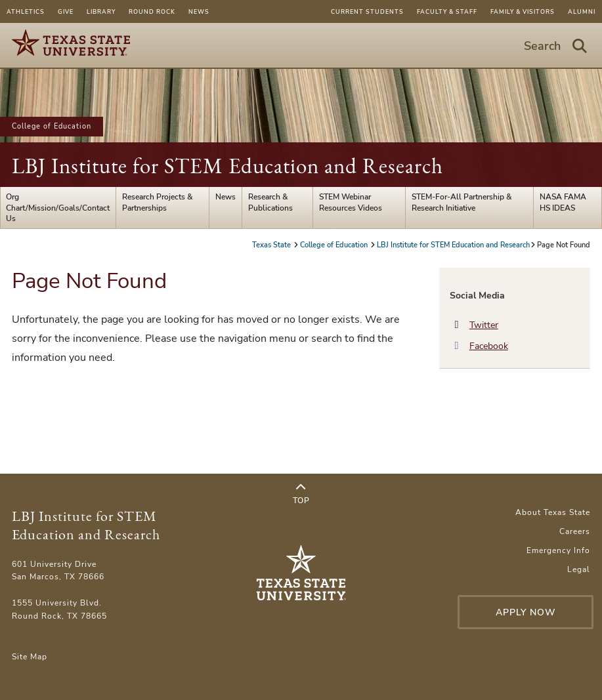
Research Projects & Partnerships (158, 202)
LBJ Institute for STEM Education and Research (227, 166)
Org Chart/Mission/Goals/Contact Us (58, 208)
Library (101, 12)
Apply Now (526, 612)
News (199, 12)
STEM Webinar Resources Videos (351, 202)
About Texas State (553, 512)
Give (66, 12)
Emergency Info (558, 550)
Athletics (26, 12)
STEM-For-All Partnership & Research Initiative (462, 202)
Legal (579, 569)
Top (301, 494)
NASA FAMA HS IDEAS (563, 202)
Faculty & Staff (447, 12)
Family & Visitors (523, 12)
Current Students (367, 12)
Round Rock (152, 12)
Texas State (272, 245)
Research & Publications (270, 202)
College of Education (52, 126)
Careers (575, 531)
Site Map (30, 657)
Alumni (582, 12)
